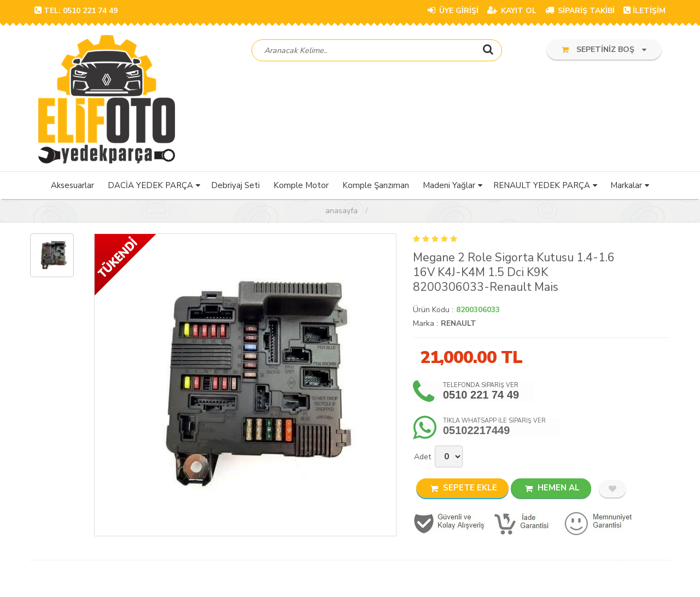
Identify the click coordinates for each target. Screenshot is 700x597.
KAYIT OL (512, 11)
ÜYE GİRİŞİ (453, 11)
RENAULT (459, 324)
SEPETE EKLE (464, 489)
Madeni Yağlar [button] (449, 186)
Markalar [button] (626, 186)
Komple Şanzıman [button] (376, 186)
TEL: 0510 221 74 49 (76, 11)
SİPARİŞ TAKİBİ (580, 11)
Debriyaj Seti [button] (235, 186)
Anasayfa (342, 212)
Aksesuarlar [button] (72, 186)
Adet (422, 458)
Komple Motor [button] (301, 186)
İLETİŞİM (644, 11)
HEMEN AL (552, 489)
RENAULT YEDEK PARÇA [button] (542, 186)
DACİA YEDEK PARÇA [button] (150, 186)
